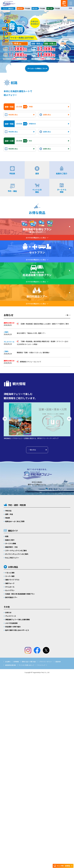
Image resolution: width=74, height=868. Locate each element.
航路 (7, 536)
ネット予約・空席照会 (64, 866)
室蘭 (7, 21)
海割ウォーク (10, 583)
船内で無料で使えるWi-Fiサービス (17, 630)
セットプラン (10, 590)
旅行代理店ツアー (11, 597)
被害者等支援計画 (10, 665)
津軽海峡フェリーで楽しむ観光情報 (17, 619)
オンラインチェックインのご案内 (17, 554)
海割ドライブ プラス (12, 580)
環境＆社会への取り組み (29, 662)
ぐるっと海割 (10, 573)
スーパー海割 (10, 576)
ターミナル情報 (11, 543)
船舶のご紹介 (10, 540)
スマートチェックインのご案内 (16, 551)
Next (69, 419)
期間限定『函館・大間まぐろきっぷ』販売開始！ (34, 352)
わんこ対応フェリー (12, 558)
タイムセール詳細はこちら (37, 68)
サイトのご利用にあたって (27, 665)
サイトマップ (41, 665)
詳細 (70, 8)
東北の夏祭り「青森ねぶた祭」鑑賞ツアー (32, 333)
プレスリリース (11, 616)
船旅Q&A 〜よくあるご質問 (15, 521)
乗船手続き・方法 (11, 547)
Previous (5, 419)
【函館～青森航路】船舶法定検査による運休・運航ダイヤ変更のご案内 (44, 324)
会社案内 (8, 662)
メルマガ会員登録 (11, 623)
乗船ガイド (13, 531)
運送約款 (58, 662)
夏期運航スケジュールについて (31, 362)
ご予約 (64, 5)
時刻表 (8, 518)
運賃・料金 (9, 514)
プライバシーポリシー (46, 662)
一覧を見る (32, 450)
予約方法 (8, 511)
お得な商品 (13, 567)
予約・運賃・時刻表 (17, 505)
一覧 (67, 315)
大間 (8, 34)
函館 (5, 29)
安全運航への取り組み (13, 627)
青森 (6, 41)
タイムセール (10, 587)
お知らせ (8, 612)
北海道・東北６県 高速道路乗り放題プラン (20, 594)
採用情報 (16, 662)
